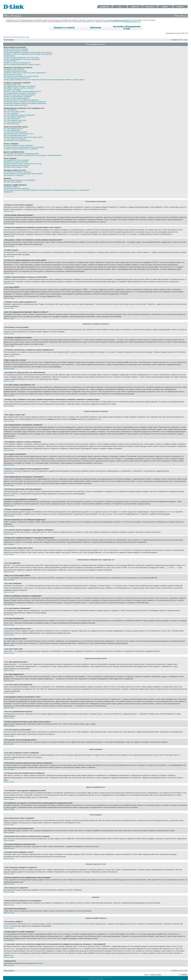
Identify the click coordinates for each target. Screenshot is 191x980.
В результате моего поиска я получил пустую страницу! (23, 164)
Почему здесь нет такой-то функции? (17, 188)
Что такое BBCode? (11, 110)
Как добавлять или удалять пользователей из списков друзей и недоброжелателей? (33, 155)
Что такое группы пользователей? (15, 132)
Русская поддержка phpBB (95, 979)
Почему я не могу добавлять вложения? (18, 97)
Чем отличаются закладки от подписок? (17, 172)
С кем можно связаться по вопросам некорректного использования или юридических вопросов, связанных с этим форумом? (47, 190)
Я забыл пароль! (10, 56)
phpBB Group (72, 924)
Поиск (184, 16)
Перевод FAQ (9, 192)
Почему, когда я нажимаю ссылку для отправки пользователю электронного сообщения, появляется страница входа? (44, 80)
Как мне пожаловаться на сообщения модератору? (21, 100)
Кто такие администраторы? (14, 129)
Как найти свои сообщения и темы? (16, 167)
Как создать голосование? (13, 90)
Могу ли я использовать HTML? (15, 112)
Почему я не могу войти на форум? (16, 49)
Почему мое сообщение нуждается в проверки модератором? (25, 103)
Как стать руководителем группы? (15, 135)
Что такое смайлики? (11, 113)
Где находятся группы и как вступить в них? (19, 134)
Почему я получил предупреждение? (16, 98)
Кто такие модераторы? (12, 130)
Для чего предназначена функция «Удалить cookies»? (22, 65)
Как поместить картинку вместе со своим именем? (21, 76)
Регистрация (16, 16)
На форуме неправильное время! (15, 71)
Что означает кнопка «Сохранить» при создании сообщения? (25, 102)
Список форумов (9, 40)
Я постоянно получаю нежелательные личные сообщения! (24, 147)
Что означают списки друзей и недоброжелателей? (21, 154)
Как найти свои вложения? (13, 182)
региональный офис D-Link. (132, 22)
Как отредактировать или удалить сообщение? (20, 86)
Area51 (6, 926)
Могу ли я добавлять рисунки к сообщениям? (19, 115)
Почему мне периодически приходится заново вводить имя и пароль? (28, 52)
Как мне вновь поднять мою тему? (16, 105)
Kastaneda (39, 963)
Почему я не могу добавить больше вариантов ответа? (23, 91)
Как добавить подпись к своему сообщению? (19, 88)
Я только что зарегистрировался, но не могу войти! (21, 58)
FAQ (177, 16)
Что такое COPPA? (10, 61)
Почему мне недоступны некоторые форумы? (20, 95)
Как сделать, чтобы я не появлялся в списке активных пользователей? (28, 54)
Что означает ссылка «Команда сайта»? (18, 141)
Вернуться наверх (9, 211)
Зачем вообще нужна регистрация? (16, 51)
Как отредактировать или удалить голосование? (20, 93)
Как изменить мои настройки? (14, 69)
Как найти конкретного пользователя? (17, 165)
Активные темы (24, 37)
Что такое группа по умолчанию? (15, 139)
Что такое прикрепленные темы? (15, 120)
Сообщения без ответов (11, 37)
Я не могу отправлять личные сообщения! (18, 145)
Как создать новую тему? (12, 84)
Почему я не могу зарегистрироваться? (17, 63)
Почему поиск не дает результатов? (16, 162)
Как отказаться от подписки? (14, 175)
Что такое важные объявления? (15, 117)
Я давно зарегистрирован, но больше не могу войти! (22, 59)
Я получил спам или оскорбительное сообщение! (21, 149)
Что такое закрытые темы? (13, 122)
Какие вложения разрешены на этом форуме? (20, 180)
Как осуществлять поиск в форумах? (16, 160)
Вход (7, 16)
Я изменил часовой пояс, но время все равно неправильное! (25, 73)
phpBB (92, 977)
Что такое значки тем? (12, 124)
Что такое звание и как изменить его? (17, 78)
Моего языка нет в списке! (13, 75)
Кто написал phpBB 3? (12, 187)
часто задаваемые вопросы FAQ (119, 20)
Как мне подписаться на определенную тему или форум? (23, 174)
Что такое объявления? (12, 119)
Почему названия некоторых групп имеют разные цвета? (23, 137)
